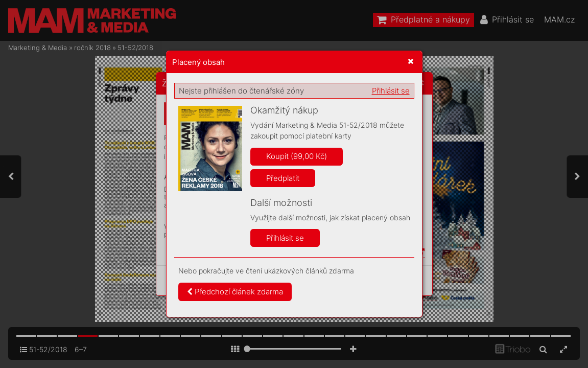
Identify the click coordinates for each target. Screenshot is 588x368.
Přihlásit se (391, 91)
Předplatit (283, 178)
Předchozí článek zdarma (235, 292)
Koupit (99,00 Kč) (297, 156)
